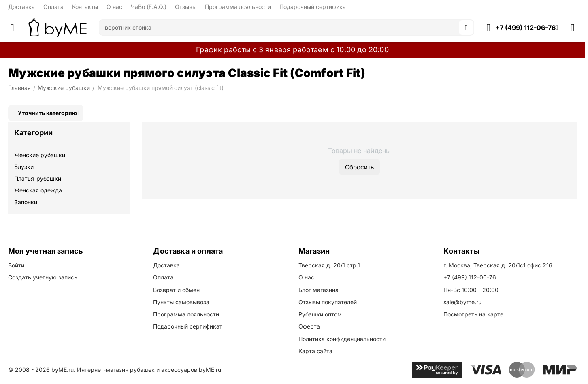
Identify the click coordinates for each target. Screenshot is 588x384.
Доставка (21, 7)
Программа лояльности (238, 7)
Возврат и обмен (176, 290)
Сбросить (359, 167)
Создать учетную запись (43, 277)
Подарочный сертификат (314, 7)
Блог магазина (318, 290)
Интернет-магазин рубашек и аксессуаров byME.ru (149, 370)
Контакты (85, 7)
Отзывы (186, 7)
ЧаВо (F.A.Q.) (149, 7)
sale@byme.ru (462, 302)
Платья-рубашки (38, 178)
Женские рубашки (40, 155)
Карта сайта (315, 351)
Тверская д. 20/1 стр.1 (329, 265)
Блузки (24, 167)
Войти (16, 265)
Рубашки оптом (320, 314)
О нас (114, 7)
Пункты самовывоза (181, 302)
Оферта (309, 326)
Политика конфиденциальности (342, 339)
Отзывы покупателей (328, 302)
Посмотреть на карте (473, 314)
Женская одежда (38, 190)
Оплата (53, 7)
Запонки (26, 202)
